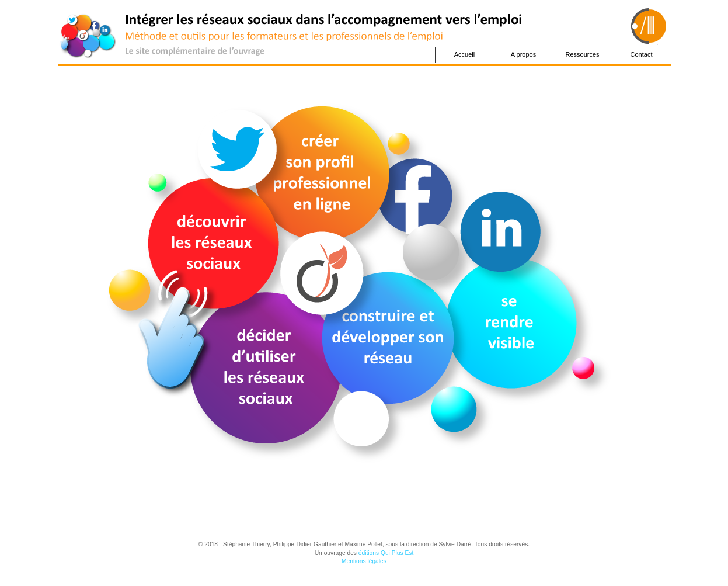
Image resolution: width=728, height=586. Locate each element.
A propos (523, 54)
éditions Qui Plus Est (386, 553)
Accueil (464, 54)
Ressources (582, 54)
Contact (642, 54)
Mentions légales (364, 561)
